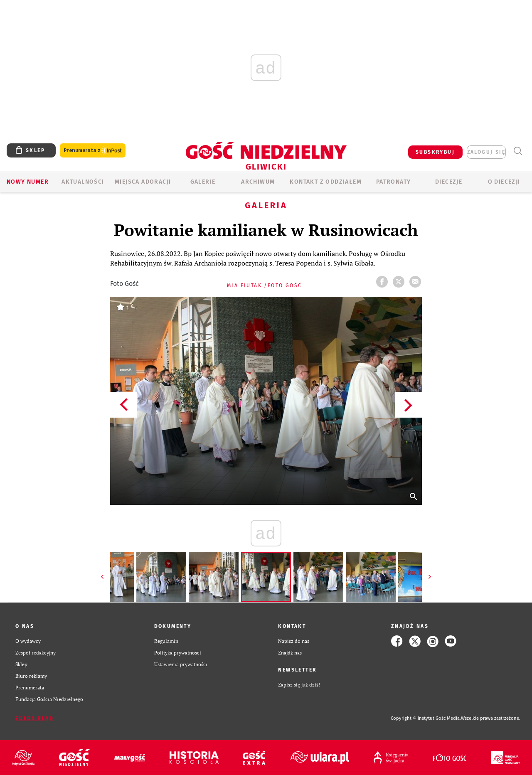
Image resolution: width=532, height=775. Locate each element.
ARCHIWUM (258, 182)
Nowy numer (28, 182)
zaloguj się (486, 152)
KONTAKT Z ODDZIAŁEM (326, 182)
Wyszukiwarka (518, 151)
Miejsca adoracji (143, 182)
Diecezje (449, 182)
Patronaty (394, 182)
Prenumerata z (93, 151)
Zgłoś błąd (34, 718)
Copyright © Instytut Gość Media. (426, 718)
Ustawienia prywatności (181, 664)
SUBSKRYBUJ (435, 152)
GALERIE (203, 182)
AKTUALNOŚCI (83, 182)
